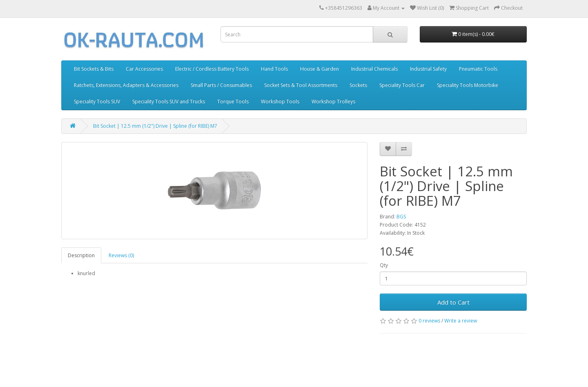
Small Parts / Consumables (221, 85)
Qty (384, 265)
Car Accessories (144, 69)
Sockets (358, 85)
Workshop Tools (280, 101)
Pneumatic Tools (478, 69)
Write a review (461, 321)
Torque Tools (233, 101)
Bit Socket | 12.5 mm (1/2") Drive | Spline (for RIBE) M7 (155, 126)
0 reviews (429, 321)
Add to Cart (453, 302)
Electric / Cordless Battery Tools (212, 69)
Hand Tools (274, 69)
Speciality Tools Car (402, 85)
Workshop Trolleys (333, 101)
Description (81, 255)
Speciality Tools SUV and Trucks (169, 101)
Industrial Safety (428, 69)
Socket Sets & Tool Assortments (301, 85)
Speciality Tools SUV (97, 101)
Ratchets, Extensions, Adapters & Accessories (126, 85)
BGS (401, 217)
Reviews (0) (121, 255)
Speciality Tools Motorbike (468, 85)
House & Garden (320, 69)
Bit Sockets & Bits (94, 69)
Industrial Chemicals (374, 69)
